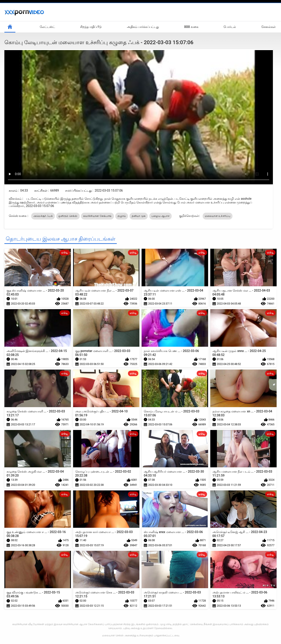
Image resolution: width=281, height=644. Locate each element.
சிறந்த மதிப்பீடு (91, 27)
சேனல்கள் (268, 27)
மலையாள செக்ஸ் (113, 635)
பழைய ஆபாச (160, 216)
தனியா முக (139, 216)
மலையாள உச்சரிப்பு (218, 216)
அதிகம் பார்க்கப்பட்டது (143, 27)
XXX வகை (191, 27)
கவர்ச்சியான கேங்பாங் (97, 216)
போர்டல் (230, 27)
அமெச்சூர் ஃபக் (43, 216)
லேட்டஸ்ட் (47, 27)
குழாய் (122, 216)
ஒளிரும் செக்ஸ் (68, 216)
